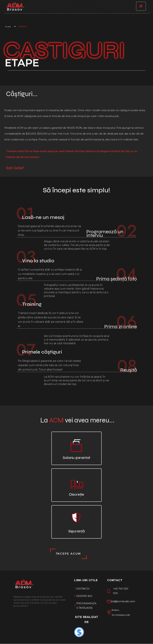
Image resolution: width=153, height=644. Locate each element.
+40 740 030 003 (121, 591)
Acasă (8, 26)
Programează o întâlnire (86, 606)
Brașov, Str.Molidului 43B (121, 612)
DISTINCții (83, 589)
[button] (141, 6)
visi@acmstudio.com (123, 601)
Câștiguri (23, 26)
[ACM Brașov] (15, 8)
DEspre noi (84, 596)
